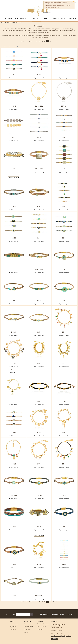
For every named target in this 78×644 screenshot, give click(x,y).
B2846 (64, 207)
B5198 (14, 364)
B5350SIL (64, 106)
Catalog (8, 23)
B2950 (14, 269)
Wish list (26, 632)
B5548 (14, 106)
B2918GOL (39, 596)
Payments (13, 627)
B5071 (39, 464)
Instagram (62, 614)
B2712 (64, 169)
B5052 (39, 433)
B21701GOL (39, 106)
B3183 (39, 364)
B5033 (14, 433)
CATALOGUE (36, 19)
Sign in (26, 624)
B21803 (14, 169)
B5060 (14, 464)
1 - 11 (22, 41)
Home (3, 23)
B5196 (64, 332)
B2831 (39, 301)
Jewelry (13, 23)
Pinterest (69, 614)
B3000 (39, 207)
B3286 (39, 565)
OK (58, 8)
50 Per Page (17, 46)
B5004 (64, 401)
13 (50, 41)
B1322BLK (39, 495)
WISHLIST (64, 19)
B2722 (14, 596)
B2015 (39, 527)
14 (53, 41)
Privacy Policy (42, 627)
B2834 (39, 332)
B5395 (64, 138)
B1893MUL (64, 565)
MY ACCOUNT (13, 19)
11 (45, 41)
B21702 (14, 138)
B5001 (39, 401)
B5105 (64, 464)
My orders (27, 629)
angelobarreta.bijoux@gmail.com (61, 636)
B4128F (14, 332)
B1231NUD (39, 169)
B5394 (39, 138)
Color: (13, 175)
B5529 (39, 75)
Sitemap (40, 629)
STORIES (46, 19)
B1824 (64, 527)
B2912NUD (39, 269)
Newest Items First (7, 46)
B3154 (64, 364)
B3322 (14, 401)
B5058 (64, 433)
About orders (14, 624)
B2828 (64, 301)
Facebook (54, 614)
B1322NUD (14, 495)
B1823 (14, 565)
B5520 (14, 75)
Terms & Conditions (43, 624)
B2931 (64, 238)
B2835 (14, 301)
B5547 (64, 75)
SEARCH (56, 19)
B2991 (39, 238)
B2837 (64, 269)
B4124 (64, 495)
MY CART (73, 19)
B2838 (14, 238)
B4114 (14, 527)
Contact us (13, 629)
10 (42, 41)
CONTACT (24, 19)
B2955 (14, 207)
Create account (28, 627)
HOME (4, 19)
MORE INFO (55, 639)
